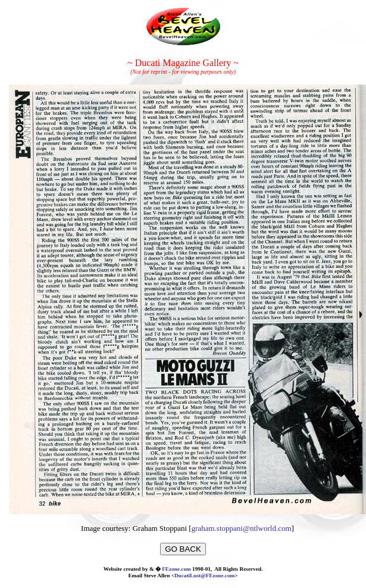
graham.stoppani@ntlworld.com (242, 528)
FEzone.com (176, 569)
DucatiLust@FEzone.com (204, 576)
